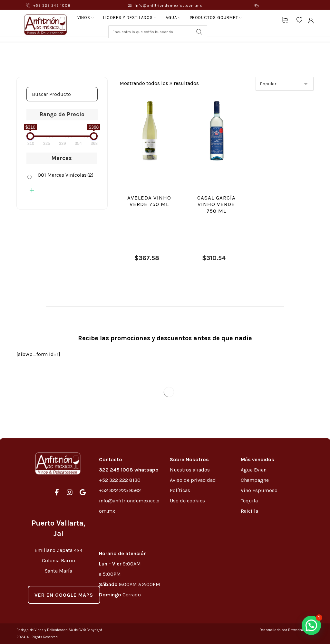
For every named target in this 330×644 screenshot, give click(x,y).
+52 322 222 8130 (120, 480)
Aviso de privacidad (193, 480)
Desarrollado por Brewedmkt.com (286, 630)
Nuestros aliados (190, 470)
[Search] (199, 32)
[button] (311, 625)
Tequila (249, 501)
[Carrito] (285, 19)
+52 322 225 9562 (120, 490)
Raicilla (249, 511)
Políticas (180, 490)
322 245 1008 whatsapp (129, 470)
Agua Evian (254, 470)
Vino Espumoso (259, 490)
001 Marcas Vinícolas (66, 175)
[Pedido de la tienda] (285, 84)
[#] (57, 492)
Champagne (255, 480)
